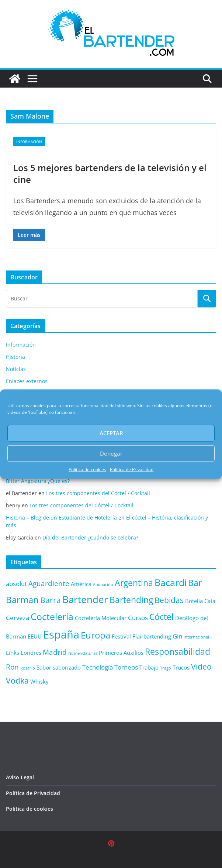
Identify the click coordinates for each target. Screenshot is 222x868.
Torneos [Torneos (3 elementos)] (126, 667)
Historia (15, 357)
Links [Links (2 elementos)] (13, 653)
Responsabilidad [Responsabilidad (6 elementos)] (178, 652)
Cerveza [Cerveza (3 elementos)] (18, 618)
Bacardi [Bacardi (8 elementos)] (171, 582)
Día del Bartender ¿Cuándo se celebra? (90, 537)
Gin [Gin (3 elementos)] (177, 636)
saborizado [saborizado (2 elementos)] (67, 667)
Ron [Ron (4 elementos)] (12, 667)
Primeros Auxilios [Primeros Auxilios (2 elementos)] (121, 653)
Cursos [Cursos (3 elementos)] (138, 618)
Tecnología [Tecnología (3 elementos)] (98, 667)
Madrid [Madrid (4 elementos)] (55, 652)
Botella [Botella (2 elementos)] (194, 601)
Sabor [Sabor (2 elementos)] (44, 667)
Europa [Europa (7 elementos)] (96, 635)
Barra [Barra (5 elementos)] (51, 600)
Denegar (111, 453)
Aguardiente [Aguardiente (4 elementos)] (49, 583)
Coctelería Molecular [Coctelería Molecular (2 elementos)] (101, 618)
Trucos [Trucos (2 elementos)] (181, 667)
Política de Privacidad (132, 469)
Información (29, 142)
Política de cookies (87, 469)
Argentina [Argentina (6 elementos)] (134, 583)
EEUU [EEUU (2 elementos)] (35, 636)
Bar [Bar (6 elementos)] (195, 583)
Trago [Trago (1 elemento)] (166, 668)
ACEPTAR (111, 433)
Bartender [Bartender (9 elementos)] (85, 599)
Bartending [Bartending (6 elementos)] (131, 600)
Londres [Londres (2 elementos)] (31, 653)
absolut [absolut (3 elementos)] (16, 584)
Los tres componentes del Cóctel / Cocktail (98, 493)
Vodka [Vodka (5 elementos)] (17, 680)
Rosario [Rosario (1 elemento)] (28, 668)
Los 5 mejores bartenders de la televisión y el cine (110, 173)
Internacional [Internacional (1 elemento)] (196, 637)
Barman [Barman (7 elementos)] (22, 600)
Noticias (16, 369)
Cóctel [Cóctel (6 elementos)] (162, 617)
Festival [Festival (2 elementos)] (121, 636)
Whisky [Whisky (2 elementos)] (39, 681)
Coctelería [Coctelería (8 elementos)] (52, 616)
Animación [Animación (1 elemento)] (103, 585)
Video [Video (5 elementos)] (201, 666)
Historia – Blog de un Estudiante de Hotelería (61, 518)
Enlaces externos (27, 381)
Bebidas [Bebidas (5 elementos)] (169, 600)
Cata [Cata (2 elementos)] (210, 601)
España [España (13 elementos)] (61, 634)
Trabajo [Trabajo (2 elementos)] (149, 667)
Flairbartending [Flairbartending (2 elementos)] (152, 636)
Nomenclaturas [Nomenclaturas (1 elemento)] (83, 653)
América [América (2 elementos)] (81, 584)
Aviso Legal (20, 777)
